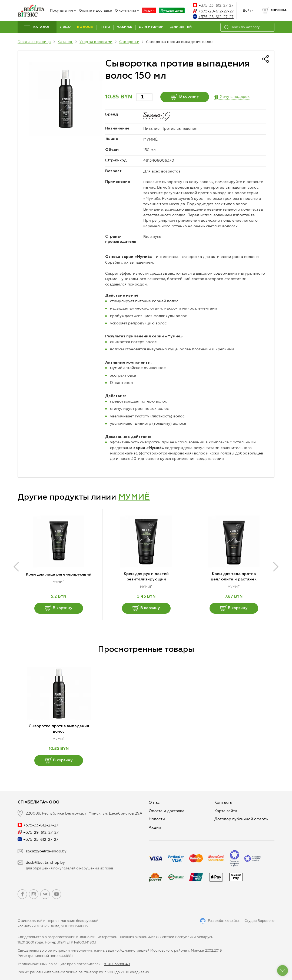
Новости (157, 819)
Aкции (155, 827)
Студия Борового (259, 921)
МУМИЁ (150, 139)
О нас (154, 803)
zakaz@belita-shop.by (46, 851)
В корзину (185, 97)
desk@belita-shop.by (45, 863)
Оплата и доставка (96, 10)
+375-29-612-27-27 (213, 11)
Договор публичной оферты (241, 819)
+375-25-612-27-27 (213, 17)
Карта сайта (226, 811)
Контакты (223, 803)
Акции (149, 10)
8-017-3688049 (117, 964)
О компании (127, 10)
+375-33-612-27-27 (213, 6)
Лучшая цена (172, 10)
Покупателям (63, 10)
